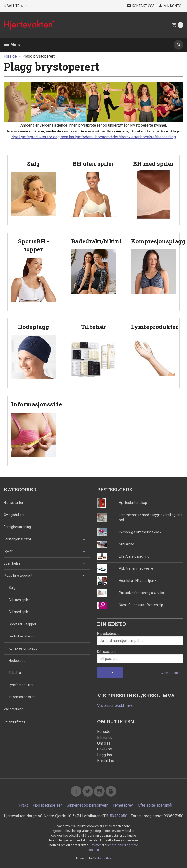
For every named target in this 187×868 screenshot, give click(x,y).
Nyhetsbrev (123, 805)
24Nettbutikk (102, 858)
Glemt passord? (172, 673)
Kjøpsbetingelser (47, 805)
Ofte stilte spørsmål (155, 805)
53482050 (119, 816)
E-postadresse (108, 634)
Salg (12, 588)
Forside (10, 56)
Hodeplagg (17, 661)
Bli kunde (105, 737)
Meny (12, 45)
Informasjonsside (22, 697)
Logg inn (104, 755)
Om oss (104, 743)
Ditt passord (106, 652)
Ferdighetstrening (17, 527)
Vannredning (14, 709)
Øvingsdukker (14, 515)
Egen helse (12, 563)
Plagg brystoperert (18, 576)
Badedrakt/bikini (21, 636)
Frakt (23, 805)
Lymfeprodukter (21, 685)
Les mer (96, 845)
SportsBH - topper (23, 624)
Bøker (8, 551)
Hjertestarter (14, 503)
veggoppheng (14, 721)
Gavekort (105, 749)
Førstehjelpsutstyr (18, 539)
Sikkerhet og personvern (88, 805)
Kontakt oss (107, 761)
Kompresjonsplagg (23, 648)
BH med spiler (19, 612)
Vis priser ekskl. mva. (115, 706)
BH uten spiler (19, 600)
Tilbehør (15, 673)
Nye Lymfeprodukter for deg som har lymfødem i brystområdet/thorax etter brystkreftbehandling (94, 137)
